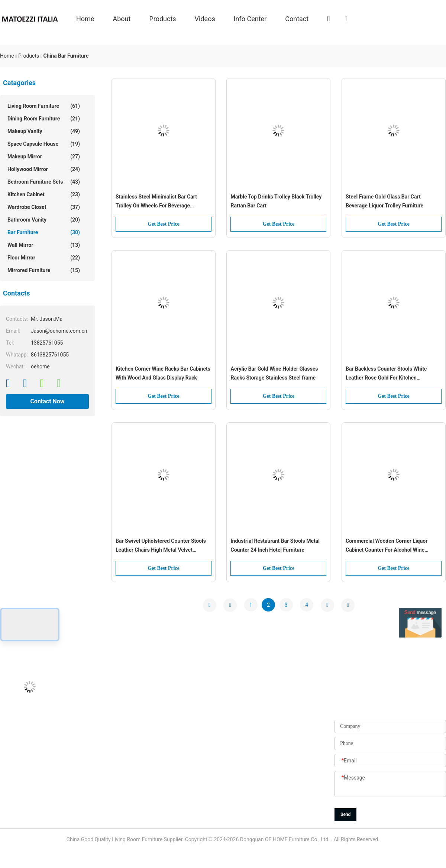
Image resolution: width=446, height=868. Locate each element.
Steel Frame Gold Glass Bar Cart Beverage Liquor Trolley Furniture (384, 201)
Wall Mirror (44, 245)
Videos (205, 18)
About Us (177, 713)
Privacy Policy (183, 814)
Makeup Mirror (44, 157)
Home (85, 18)
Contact (297, 18)
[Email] (390, 761)
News (173, 780)
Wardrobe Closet (44, 207)
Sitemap (176, 797)
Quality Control (184, 764)
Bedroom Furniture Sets (44, 182)
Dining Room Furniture (44, 119)
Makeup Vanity (44, 131)
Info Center (250, 18)
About (122, 18)
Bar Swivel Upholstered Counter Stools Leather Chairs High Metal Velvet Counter (161, 546)
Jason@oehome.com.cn (28, 730)
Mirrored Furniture (44, 270)
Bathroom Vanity (44, 220)
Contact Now (47, 401)
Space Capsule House (44, 144)
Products (162, 18)
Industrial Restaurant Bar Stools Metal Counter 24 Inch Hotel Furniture (275, 545)
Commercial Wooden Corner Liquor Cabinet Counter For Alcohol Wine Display (387, 546)
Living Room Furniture (44, 106)
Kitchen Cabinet (44, 194)
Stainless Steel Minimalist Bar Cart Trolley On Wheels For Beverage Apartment (156, 202)
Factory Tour (181, 747)
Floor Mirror (44, 258)
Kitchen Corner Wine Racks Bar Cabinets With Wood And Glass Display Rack (163, 373)
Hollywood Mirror (44, 169)
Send (345, 814)
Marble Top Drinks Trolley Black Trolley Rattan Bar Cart (276, 201)
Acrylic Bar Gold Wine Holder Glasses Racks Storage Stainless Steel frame (274, 373)
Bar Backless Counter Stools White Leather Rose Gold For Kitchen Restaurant (386, 374)
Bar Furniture (44, 232)
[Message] (390, 784)
